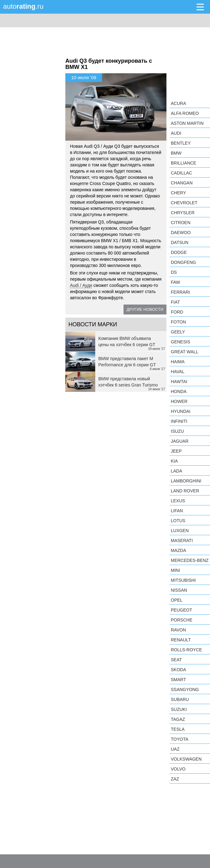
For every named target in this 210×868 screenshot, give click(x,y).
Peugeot (181, 610)
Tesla (178, 729)
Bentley (181, 143)
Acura (178, 103)
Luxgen (180, 531)
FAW (175, 282)
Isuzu (177, 431)
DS (174, 272)
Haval (178, 372)
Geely (178, 332)
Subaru (180, 699)
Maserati (182, 540)
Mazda (178, 550)
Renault (181, 640)
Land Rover (185, 491)
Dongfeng (183, 262)
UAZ (175, 749)
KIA (174, 461)
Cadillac (181, 173)
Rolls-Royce (186, 650)
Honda (179, 391)
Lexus (178, 501)
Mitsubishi (183, 580)
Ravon (178, 630)
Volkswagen (186, 759)
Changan (182, 183)
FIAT (175, 302)
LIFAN (177, 511)
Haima (178, 362)
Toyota (180, 739)
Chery (178, 193)
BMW (176, 153)
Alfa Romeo (185, 113)
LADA (177, 471)
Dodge (179, 252)
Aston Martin (187, 123)
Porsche (182, 620)
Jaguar (180, 441)
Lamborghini (186, 481)
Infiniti (179, 421)
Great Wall (184, 352)
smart (178, 680)
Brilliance (184, 163)
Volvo (178, 769)
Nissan (179, 590)
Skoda (178, 670)
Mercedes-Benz (190, 560)
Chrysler (183, 213)
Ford (177, 312)
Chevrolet (184, 203)
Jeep (176, 451)
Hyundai (181, 411)
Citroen (181, 223)
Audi (176, 133)
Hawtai (179, 382)
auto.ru (23, 6)
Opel (177, 600)
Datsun (180, 242)
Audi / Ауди (81, 285)
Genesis (180, 342)
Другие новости (145, 309)
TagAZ (178, 719)
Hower (179, 401)
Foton (178, 322)
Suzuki (179, 709)
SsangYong (185, 689)
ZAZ (175, 779)
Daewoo (181, 233)
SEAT (176, 660)
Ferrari (180, 292)
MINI (175, 570)
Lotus (178, 521)
